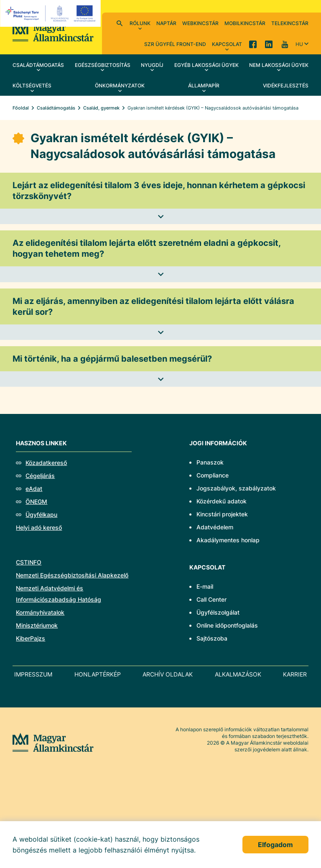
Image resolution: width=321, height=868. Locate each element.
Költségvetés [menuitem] (32, 86)
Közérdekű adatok (222, 501)
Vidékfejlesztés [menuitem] (286, 86)
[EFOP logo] (52, 13)
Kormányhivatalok (40, 612)
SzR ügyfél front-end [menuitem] (175, 44)
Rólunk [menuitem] (140, 23)
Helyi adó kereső (39, 527)
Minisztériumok (37, 625)
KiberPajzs (31, 638)
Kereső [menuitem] (120, 23)
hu (299, 44)
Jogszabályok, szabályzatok (236, 488)
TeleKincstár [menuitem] (290, 23)
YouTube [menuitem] (285, 44)
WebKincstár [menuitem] (200, 23)
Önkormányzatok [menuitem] (120, 86)
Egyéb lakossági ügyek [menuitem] (206, 65)
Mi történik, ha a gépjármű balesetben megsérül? (112, 359)
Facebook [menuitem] (253, 44)
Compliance (213, 475)
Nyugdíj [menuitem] (152, 65)
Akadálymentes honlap (228, 540)
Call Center (211, 599)
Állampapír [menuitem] (204, 86)
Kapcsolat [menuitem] (227, 44)
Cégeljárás (40, 476)
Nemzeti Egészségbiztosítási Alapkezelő (72, 575)
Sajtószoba (212, 638)
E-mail (205, 586)
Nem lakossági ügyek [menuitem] (279, 65)
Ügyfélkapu (41, 514)
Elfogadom (275, 845)
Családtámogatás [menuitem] (38, 65)
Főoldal (21, 108)
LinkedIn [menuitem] (269, 44)
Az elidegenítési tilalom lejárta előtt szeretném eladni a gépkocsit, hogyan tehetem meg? (147, 248)
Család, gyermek (101, 108)
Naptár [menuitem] (166, 23)
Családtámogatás (56, 108)
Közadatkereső (46, 463)
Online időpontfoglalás (227, 625)
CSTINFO (29, 562)
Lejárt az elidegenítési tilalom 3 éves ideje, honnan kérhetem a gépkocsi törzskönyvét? (159, 191)
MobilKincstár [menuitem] (245, 23)
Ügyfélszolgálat (218, 612)
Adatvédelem (215, 527)
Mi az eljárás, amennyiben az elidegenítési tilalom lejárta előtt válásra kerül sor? (153, 306)
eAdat (34, 489)
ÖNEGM (36, 502)
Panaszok (210, 462)
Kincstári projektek (222, 514)
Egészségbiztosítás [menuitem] (103, 65)
